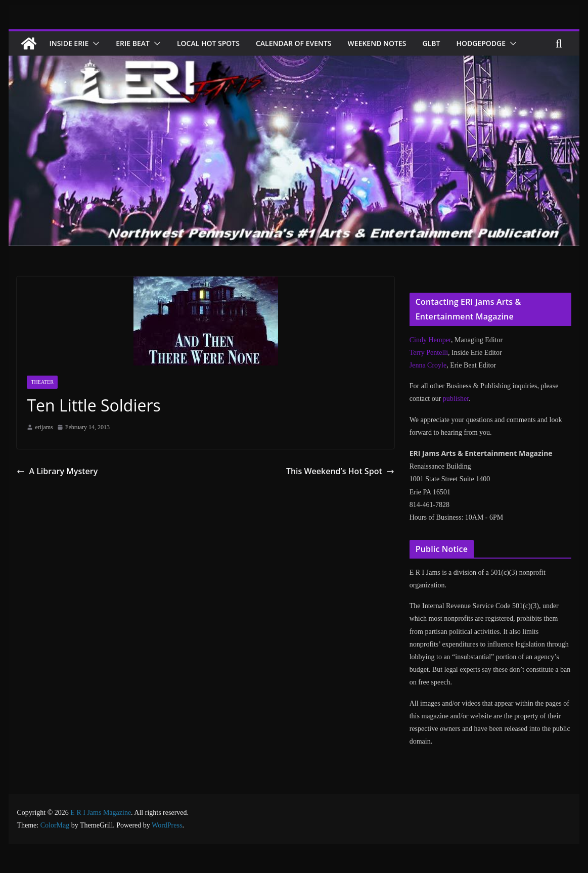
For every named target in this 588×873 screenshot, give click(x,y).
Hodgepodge (75, 67)
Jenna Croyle (428, 389)
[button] (98, 43)
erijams (44, 451)
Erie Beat (139, 43)
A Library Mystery (56, 495)
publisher (456, 423)
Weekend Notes (397, 43)
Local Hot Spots (218, 43)
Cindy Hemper (430, 364)
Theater (42, 406)
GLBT (454, 43)
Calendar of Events (308, 43)
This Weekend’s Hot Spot (345, 495)
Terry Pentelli (429, 377)
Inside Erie (71, 43)
